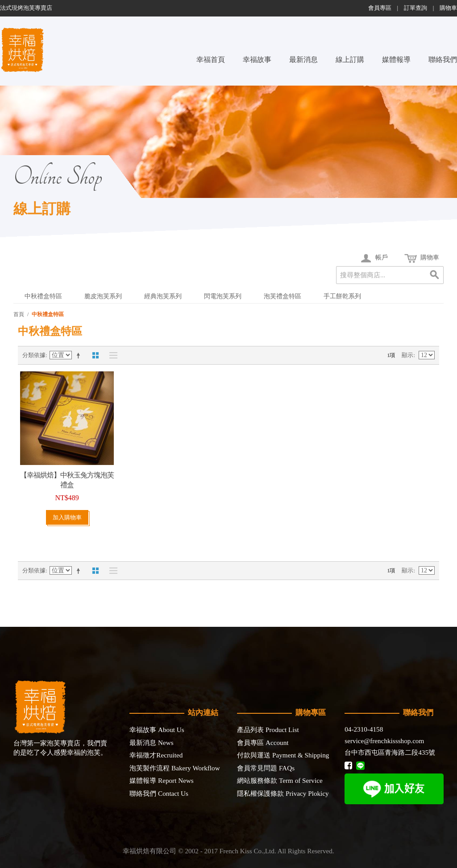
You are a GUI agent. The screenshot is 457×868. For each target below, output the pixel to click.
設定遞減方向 (80, 355)
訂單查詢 (415, 8)
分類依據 (34, 355)
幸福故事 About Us (157, 730)
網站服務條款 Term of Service (280, 780)
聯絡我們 (443, 60)
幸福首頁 (211, 60)
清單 (111, 355)
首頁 (19, 314)
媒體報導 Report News (162, 780)
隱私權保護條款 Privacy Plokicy (283, 793)
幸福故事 (257, 60)
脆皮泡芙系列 (103, 296)
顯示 (407, 355)
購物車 (448, 8)
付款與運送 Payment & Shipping (283, 755)
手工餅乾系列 (342, 296)
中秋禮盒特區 (43, 296)
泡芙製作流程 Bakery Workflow (174, 768)
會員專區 (380, 8)
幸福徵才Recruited (156, 755)
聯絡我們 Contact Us (159, 793)
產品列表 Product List (268, 730)
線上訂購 (350, 60)
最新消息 (303, 60)
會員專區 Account (263, 743)
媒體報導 (396, 60)
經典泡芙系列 (163, 296)
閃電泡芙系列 (223, 296)
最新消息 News (151, 743)
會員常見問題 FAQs (266, 768)
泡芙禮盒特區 (283, 296)
